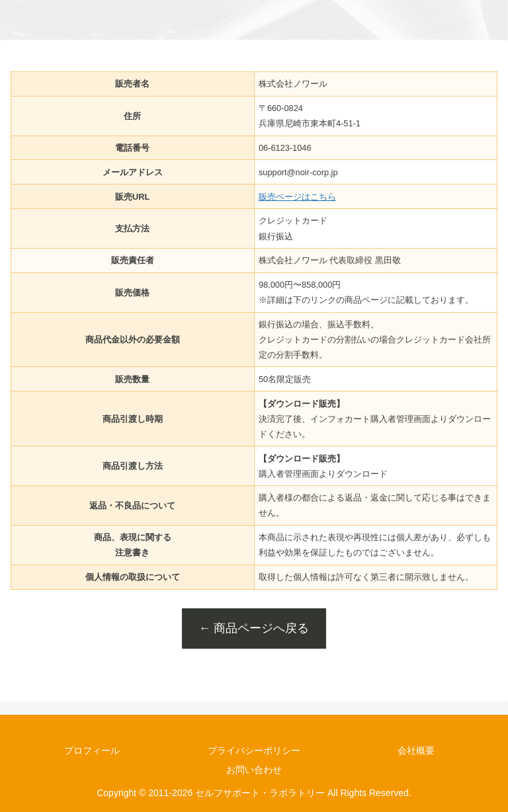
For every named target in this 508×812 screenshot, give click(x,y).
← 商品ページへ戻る (254, 628)
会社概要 (416, 751)
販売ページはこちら (297, 197)
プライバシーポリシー (254, 751)
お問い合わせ (254, 770)
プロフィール (92, 751)
